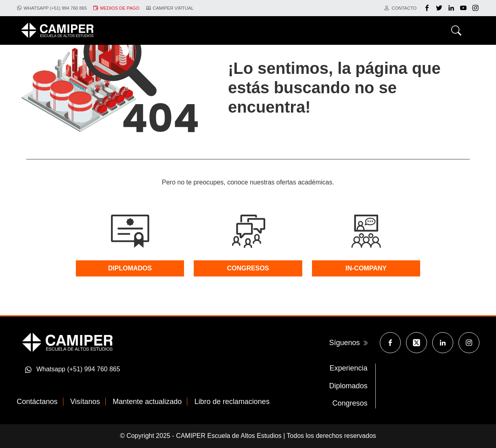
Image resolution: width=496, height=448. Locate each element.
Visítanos (85, 402)
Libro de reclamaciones (232, 402)
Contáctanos (37, 402)
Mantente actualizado (147, 402)
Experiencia (348, 368)
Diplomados (348, 386)
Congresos (350, 403)
